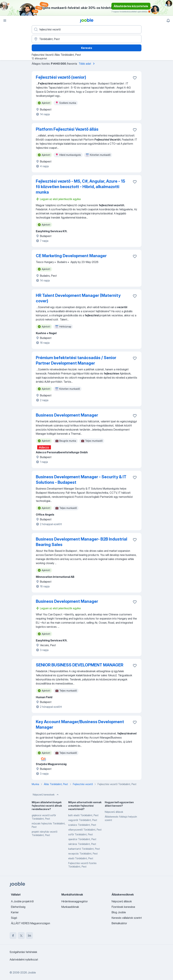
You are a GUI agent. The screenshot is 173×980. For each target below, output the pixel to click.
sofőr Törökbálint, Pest (81, 834)
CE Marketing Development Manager (71, 256)
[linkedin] (29, 936)
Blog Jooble (119, 912)
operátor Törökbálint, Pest (82, 839)
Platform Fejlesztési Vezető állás (67, 129)
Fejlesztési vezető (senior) (61, 77)
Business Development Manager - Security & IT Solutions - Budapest (81, 480)
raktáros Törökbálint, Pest (82, 844)
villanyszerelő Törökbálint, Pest (85, 830)
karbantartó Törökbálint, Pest (84, 849)
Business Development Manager (67, 415)
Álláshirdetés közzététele (131, 6)
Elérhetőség (18, 907)
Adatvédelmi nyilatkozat (24, 959)
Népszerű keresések (46, 795)
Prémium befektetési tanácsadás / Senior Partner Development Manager (76, 360)
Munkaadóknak (70, 907)
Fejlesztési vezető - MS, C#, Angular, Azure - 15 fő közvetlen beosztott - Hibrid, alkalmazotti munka (80, 187)
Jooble (32, 972)
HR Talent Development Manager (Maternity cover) (78, 298)
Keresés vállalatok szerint (127, 918)
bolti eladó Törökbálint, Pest (83, 815)
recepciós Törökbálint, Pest (83, 854)
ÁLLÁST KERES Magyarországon (31, 923)
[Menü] (5, 21)
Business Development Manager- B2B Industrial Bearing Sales (82, 542)
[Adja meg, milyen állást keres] (87, 29)
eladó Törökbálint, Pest (81, 858)
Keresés (87, 48)
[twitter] (21, 936)
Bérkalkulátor (119, 923)
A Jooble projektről (22, 901)
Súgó (14, 918)
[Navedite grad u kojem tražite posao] (87, 39)
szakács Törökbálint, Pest (82, 825)
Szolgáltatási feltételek (23, 952)
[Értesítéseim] (168, 21)
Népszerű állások (114, 812)
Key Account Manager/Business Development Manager (80, 724)
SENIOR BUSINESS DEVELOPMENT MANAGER (80, 665)
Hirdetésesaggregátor (75, 901)
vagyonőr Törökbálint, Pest (83, 820)
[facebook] (13, 936)
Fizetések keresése (123, 907)
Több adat (87, 64)
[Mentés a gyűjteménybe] (135, 78)
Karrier (15, 912)
